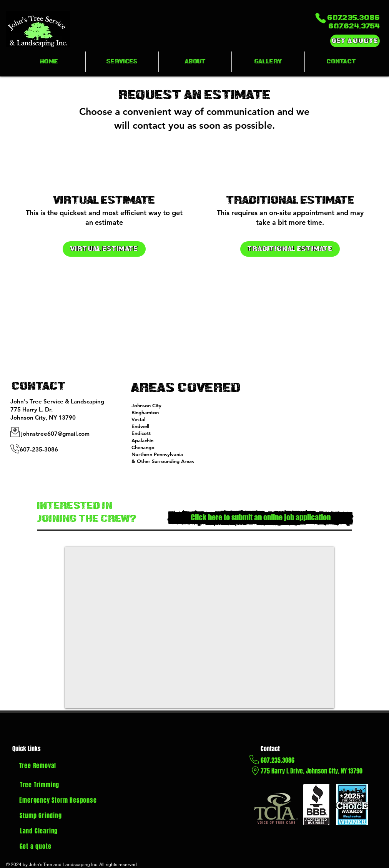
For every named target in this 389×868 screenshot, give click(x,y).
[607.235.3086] (337, 18)
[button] (122, 62)
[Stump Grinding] (41, 816)
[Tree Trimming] (40, 785)
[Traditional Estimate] (290, 249)
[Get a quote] (35, 846)
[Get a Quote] (355, 41)
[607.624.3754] (345, 26)
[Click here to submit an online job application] (260, 518)
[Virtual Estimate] (104, 249)
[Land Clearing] (39, 831)
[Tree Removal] (38, 765)
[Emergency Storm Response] (58, 800)
